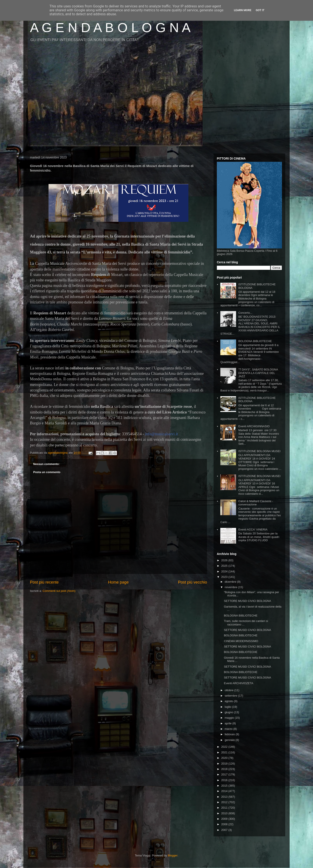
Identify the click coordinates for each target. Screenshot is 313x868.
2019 (225, 764)
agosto (229, 701)
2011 (225, 808)
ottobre (230, 690)
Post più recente (44, 582)
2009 (225, 819)
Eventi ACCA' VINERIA (253, 530)
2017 (225, 774)
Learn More (243, 10)
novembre (231, 587)
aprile (229, 723)
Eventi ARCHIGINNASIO (254, 426)
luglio (228, 707)
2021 (225, 752)
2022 (225, 747)
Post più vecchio (193, 582)
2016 (225, 780)
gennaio (230, 740)
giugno (229, 712)
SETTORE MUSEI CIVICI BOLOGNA (247, 601)
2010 (225, 813)
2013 (225, 797)
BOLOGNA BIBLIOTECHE (255, 341)
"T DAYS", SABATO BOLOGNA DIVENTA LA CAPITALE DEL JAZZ (258, 373)
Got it (260, 10)
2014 (225, 791)
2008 (225, 824)
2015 (225, 786)
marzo (229, 729)
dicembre (231, 582)
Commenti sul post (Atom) (59, 591)
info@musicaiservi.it (161, 434)
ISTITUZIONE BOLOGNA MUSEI (259, 451)
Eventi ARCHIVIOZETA (238, 683)
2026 (225, 560)
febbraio (230, 734)
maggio (230, 718)
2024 (225, 571)
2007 (225, 830)
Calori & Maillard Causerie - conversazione (256, 503)
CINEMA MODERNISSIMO (241, 641)
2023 (225, 577)
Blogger (173, 855)
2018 (225, 769)
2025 (225, 566)
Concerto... (245, 313)
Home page (118, 582)
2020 (225, 758)
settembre (231, 696)
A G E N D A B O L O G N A (110, 28)
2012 (225, 802)
